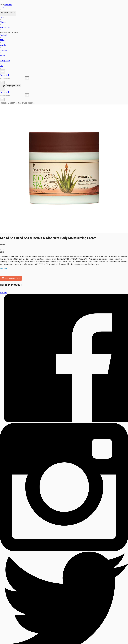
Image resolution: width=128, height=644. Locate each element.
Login (3, 86)
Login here (8, 5)
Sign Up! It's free (14, 86)
